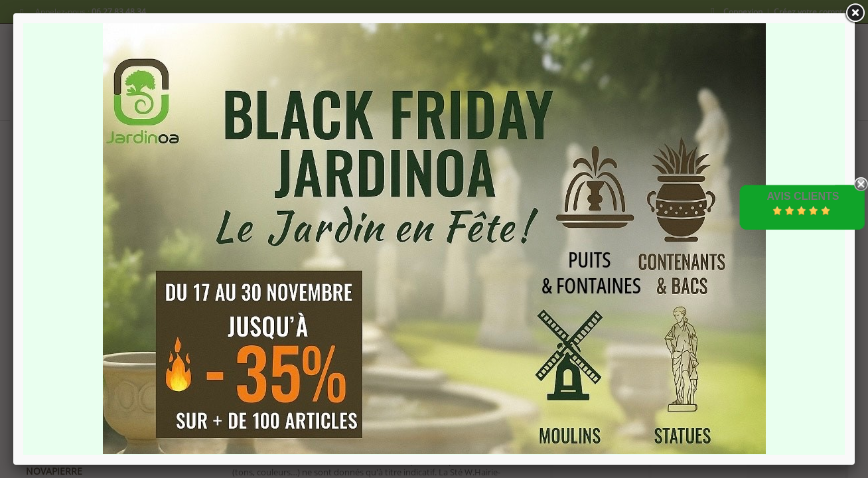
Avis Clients (803, 196)
